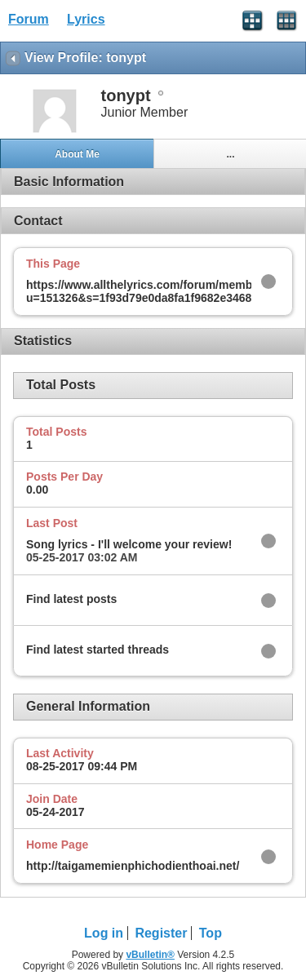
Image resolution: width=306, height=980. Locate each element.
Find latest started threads (98, 650)
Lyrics (86, 19)
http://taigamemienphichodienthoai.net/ (133, 866)
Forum (29, 19)
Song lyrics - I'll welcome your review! (129, 544)
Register (161, 933)
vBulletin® (150, 955)
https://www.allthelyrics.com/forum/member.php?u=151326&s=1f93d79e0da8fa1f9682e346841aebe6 (162, 291)
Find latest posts (71, 599)
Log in (104, 933)
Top (211, 933)
